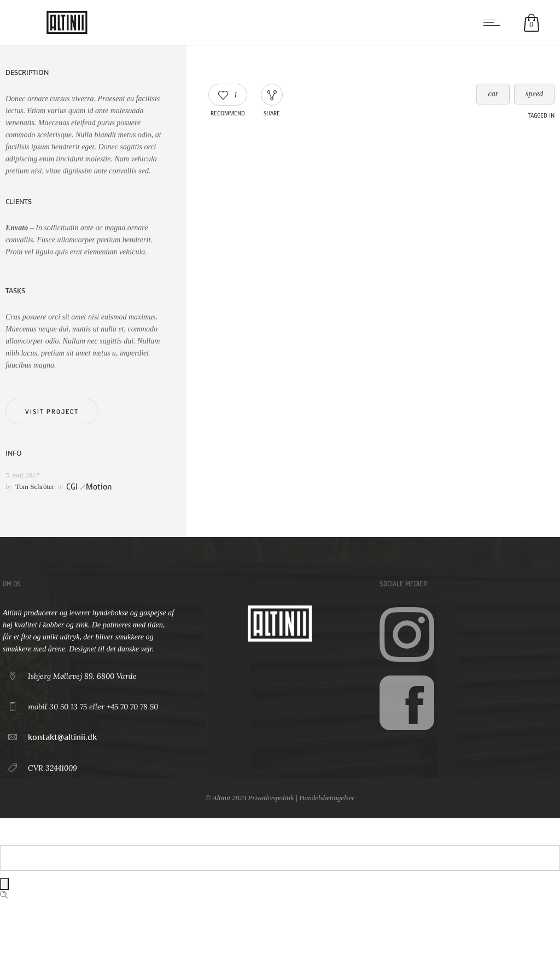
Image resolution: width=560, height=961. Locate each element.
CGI (72, 487)
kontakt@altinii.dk (62, 737)
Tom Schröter (35, 487)
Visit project (52, 412)
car (493, 94)
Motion (99, 487)
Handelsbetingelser (327, 798)
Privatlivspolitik (271, 798)
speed (534, 94)
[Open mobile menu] (494, 22)
